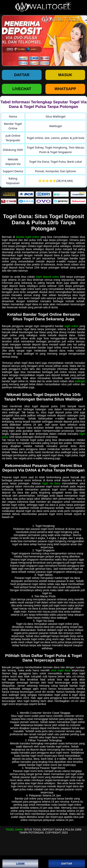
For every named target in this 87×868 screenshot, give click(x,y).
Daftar (22, 75)
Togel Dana (14, 830)
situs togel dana (61, 670)
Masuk (65, 75)
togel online (71, 326)
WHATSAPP (65, 89)
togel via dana (51, 483)
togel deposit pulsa (48, 277)
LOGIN (20, 864)
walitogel (80, 381)
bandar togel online (28, 237)
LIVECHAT (22, 89)
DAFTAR (67, 864)
